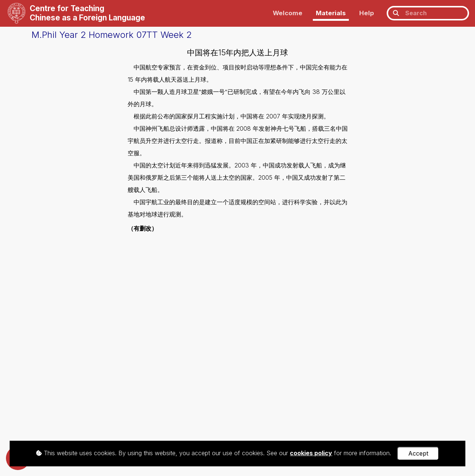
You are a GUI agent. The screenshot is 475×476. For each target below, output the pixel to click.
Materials (331, 13)
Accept (418, 453)
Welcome (288, 13)
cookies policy (311, 453)
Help (367, 13)
